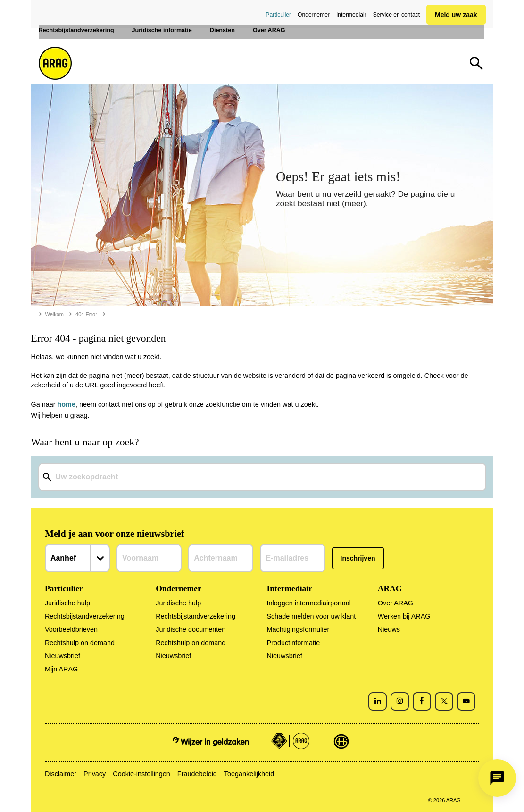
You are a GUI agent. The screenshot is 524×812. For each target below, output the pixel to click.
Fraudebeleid (197, 774)
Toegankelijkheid (249, 774)
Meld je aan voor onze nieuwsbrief (115, 534)
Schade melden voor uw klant (311, 616)
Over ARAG (395, 603)
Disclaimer (61, 774)
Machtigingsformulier (298, 629)
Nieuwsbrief (62, 656)
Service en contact (396, 15)
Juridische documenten (191, 629)
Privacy (95, 774)
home (67, 404)
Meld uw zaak (456, 15)
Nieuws (389, 629)
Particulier (278, 15)
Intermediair (351, 15)
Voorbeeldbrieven (71, 629)
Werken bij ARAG (404, 616)
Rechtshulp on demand (80, 643)
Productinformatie (293, 643)
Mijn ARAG (61, 669)
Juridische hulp (67, 603)
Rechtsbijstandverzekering (85, 616)
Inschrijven (358, 558)
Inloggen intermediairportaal (308, 603)
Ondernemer (314, 15)
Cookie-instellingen (141, 774)
